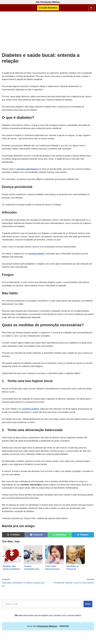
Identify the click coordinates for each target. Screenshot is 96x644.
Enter (88, 606)
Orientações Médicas (54, 641)
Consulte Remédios (48, 8)
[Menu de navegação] (91, 8)
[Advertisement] (48, 34)
